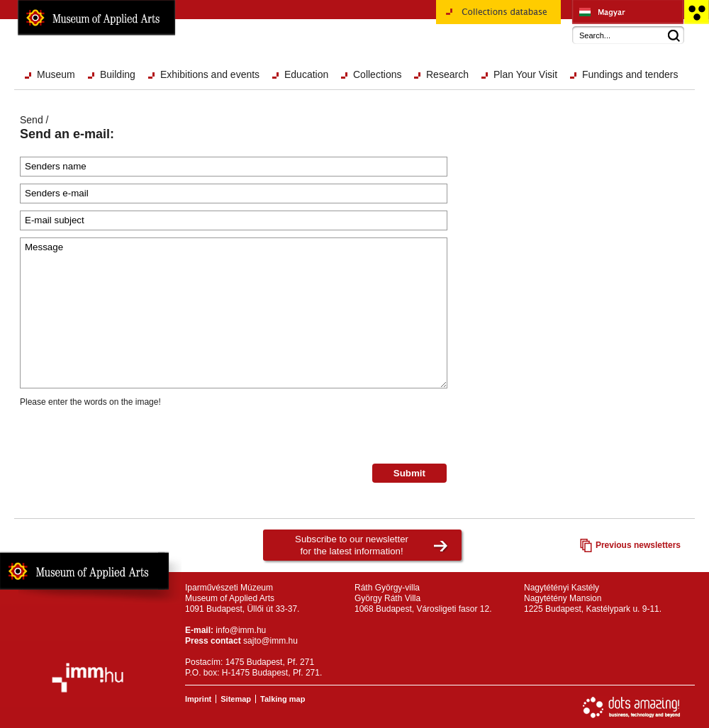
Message (234, 313)
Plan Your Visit (525, 74)
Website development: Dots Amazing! (632, 707)
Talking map (283, 699)
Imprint (198, 699)
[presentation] (128, 436)
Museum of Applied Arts (96, 18)
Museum (56, 74)
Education (306, 74)
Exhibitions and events (210, 74)
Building (118, 74)
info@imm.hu (241, 630)
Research (447, 74)
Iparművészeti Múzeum (628, 12)
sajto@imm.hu (270, 641)
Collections (377, 74)
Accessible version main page (696, 12)
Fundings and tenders (630, 74)
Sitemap (236, 699)
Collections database (498, 17)
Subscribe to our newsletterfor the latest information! (352, 545)
